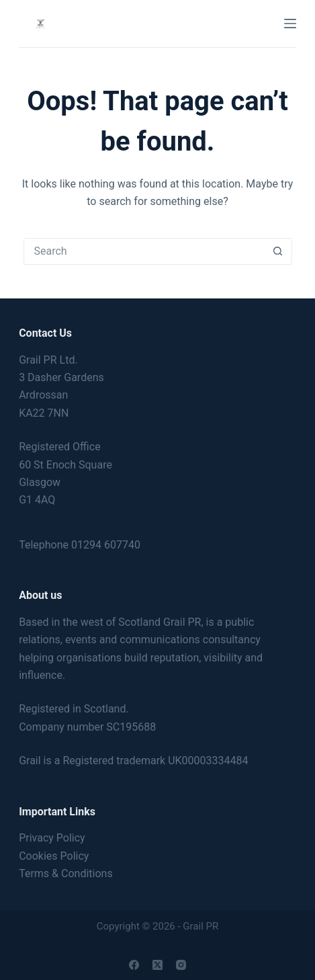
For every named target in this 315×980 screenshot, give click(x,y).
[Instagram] (181, 965)
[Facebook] (134, 965)
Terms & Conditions (66, 873)
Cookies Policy (54, 856)
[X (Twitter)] (157, 965)
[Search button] (278, 251)
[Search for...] (144, 251)
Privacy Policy (52, 838)
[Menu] (290, 24)
